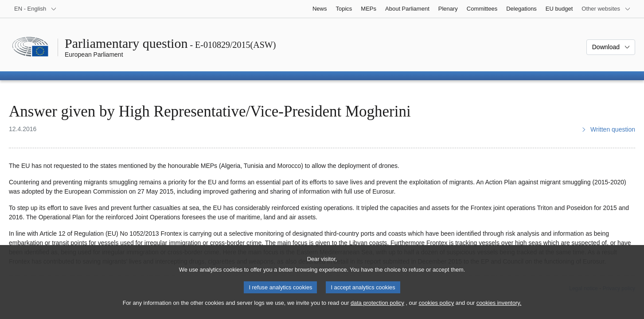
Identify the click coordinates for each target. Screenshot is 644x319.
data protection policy (377, 311)
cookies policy (437, 311)
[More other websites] (606, 9)
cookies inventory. (499, 311)
